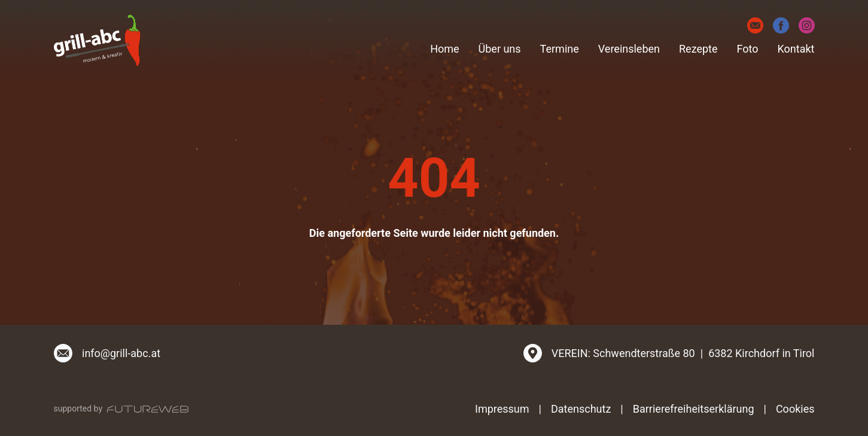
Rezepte (698, 49)
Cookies (795, 409)
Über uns (500, 49)
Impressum (502, 409)
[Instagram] (807, 25)
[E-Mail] (755, 25)
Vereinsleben (629, 49)
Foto (748, 49)
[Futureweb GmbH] (148, 409)
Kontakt (796, 49)
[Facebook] (781, 25)
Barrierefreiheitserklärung (694, 409)
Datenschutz (581, 409)
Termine (560, 49)
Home (444, 49)
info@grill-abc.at (121, 353)
